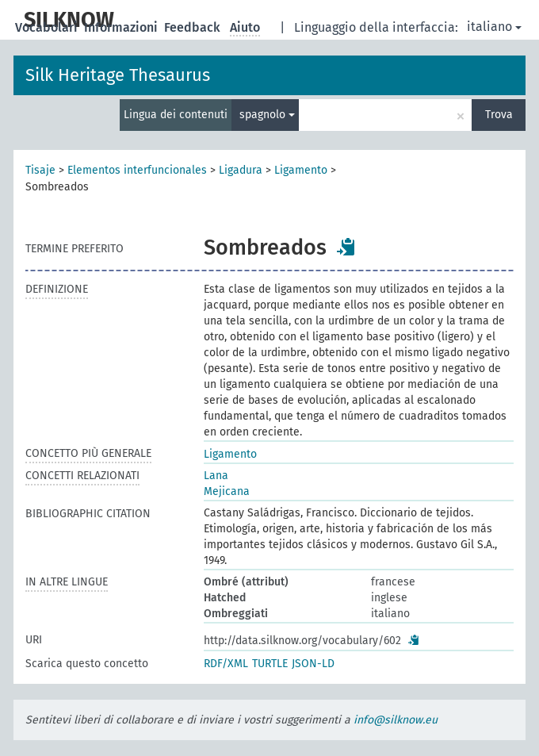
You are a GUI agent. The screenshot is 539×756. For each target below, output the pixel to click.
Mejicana (227, 491)
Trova (499, 115)
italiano (494, 27)
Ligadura (241, 170)
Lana (216, 476)
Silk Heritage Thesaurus (118, 75)
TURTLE (270, 664)
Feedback (194, 27)
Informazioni (122, 27)
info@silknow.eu (396, 720)
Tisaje (40, 170)
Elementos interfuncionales (137, 170)
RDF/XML (226, 664)
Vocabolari (48, 27)
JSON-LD (313, 664)
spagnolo (267, 115)
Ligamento (301, 170)
